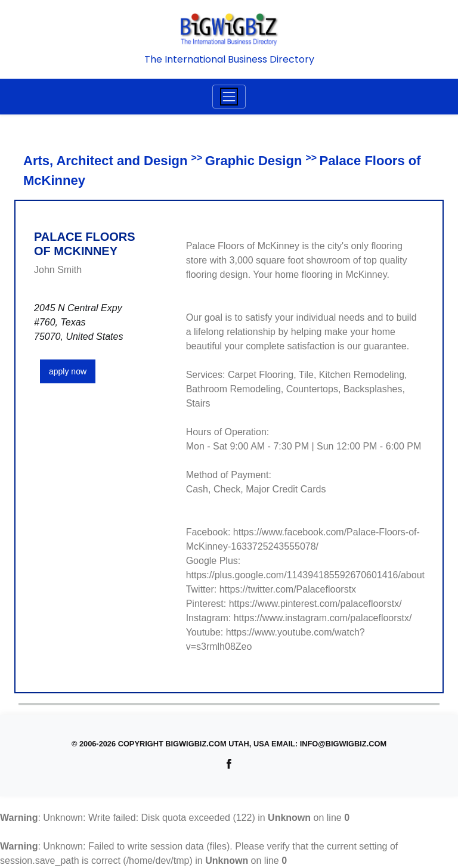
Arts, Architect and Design (105, 161)
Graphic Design (254, 161)
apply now (68, 371)
